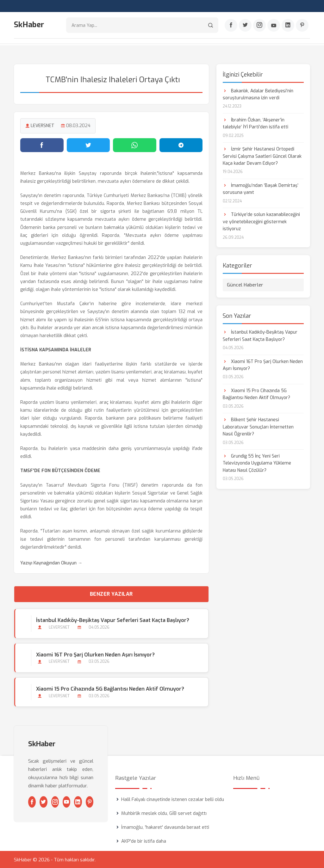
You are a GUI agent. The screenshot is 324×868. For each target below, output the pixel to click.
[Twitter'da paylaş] (88, 145)
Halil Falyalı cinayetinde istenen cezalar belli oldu (173, 799)
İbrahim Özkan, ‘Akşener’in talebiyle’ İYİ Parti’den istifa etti (255, 123)
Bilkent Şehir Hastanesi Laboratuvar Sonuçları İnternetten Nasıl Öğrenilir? (258, 427)
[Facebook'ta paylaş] (42, 145)
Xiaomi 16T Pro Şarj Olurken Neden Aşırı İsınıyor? (95, 654)
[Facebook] (231, 26)
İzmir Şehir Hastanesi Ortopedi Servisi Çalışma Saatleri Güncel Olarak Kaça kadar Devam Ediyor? (262, 156)
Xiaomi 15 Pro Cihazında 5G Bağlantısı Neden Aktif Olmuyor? (110, 688)
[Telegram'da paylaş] (181, 145)
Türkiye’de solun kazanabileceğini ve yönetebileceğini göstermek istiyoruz (261, 221)
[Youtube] (274, 26)
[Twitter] (245, 26)
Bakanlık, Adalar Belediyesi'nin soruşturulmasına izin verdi (258, 94)
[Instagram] (259, 26)
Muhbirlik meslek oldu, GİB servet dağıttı (164, 813)
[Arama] (211, 25)
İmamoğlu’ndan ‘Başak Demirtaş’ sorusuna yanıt (261, 189)
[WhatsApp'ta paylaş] (135, 145)
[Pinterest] (302, 26)
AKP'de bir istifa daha (144, 840)
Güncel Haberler (245, 285)
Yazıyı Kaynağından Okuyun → (51, 563)
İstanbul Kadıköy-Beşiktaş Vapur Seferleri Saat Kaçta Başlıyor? (112, 620)
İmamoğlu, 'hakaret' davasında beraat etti (165, 827)
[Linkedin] (288, 26)
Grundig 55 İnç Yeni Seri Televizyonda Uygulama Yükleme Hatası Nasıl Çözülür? (257, 463)
